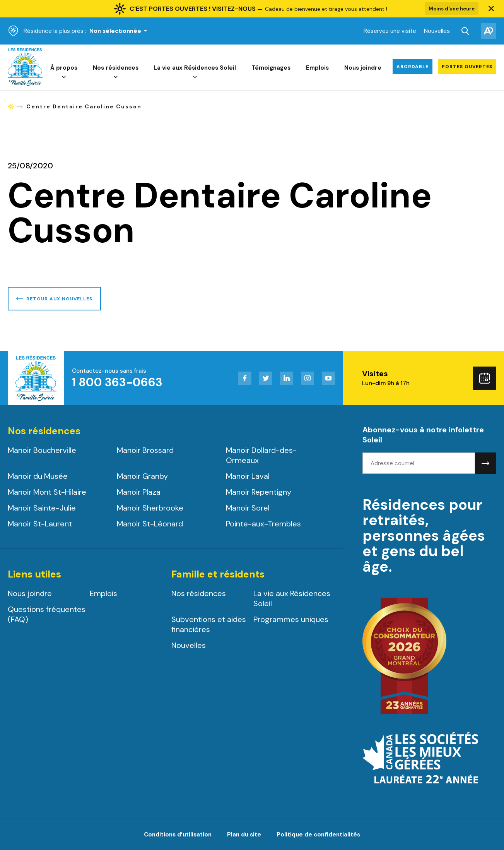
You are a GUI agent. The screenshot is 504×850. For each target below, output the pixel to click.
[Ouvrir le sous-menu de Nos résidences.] (116, 77)
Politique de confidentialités (318, 835)
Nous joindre (363, 68)
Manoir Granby (142, 476)
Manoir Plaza (139, 492)
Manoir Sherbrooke (150, 508)
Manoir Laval (248, 476)
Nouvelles (437, 31)
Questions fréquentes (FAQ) (47, 614)
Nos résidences (116, 68)
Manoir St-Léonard (150, 524)
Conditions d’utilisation (178, 835)
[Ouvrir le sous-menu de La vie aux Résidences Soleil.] (195, 77)
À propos (64, 68)
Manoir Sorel (248, 508)
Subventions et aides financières (209, 624)
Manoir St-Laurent (40, 524)
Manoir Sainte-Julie (42, 508)
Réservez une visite (390, 31)
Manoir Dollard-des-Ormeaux (261, 455)
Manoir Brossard (145, 450)
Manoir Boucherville (42, 450)
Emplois (317, 68)
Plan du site (244, 835)
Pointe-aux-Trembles (263, 524)
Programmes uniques (291, 619)
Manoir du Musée (38, 476)
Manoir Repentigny (259, 492)
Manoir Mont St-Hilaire (47, 492)
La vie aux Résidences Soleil (195, 68)
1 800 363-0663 (117, 382)
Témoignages (271, 68)
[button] (491, 9)
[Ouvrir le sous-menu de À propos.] (64, 77)
